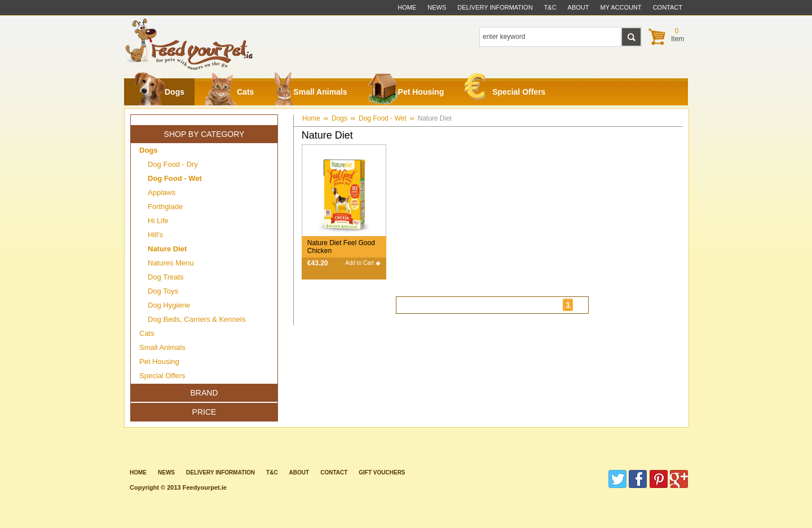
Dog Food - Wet (382, 118)
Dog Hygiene (169, 305)
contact (668, 7)
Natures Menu (171, 263)
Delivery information (220, 472)
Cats (229, 92)
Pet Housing (406, 92)
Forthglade (165, 207)
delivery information (495, 7)
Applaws (162, 192)
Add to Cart (359, 263)
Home (407, 7)
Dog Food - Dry (173, 164)
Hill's (155, 235)
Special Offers (505, 89)
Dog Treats (166, 277)
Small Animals (310, 92)
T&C (272, 472)
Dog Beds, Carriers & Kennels (197, 319)
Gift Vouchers (382, 472)
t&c (550, 7)
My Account (621, 7)
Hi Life (158, 221)
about (579, 7)
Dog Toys (163, 291)
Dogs (159, 92)
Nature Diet (435, 118)
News (437, 7)
